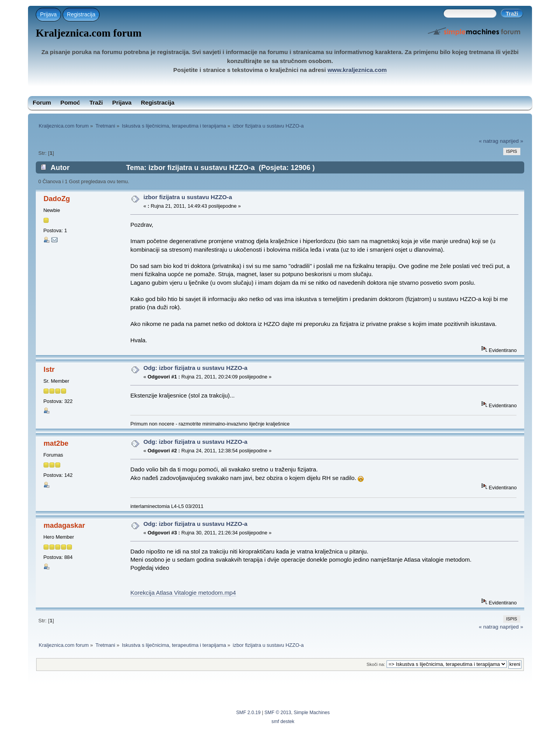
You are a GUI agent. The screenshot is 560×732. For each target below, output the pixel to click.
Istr (49, 369)
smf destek (283, 721)
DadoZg (57, 199)
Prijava (48, 14)
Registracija (81, 14)
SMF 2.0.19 (248, 713)
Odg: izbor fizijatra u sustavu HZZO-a (196, 368)
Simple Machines (312, 713)
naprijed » (511, 141)
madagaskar (64, 525)
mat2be (56, 443)
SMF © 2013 (278, 713)
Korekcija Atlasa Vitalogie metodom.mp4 (183, 593)
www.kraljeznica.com (357, 70)
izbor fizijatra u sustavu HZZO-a (188, 197)
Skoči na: (376, 664)
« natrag (488, 141)
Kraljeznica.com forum (89, 33)
